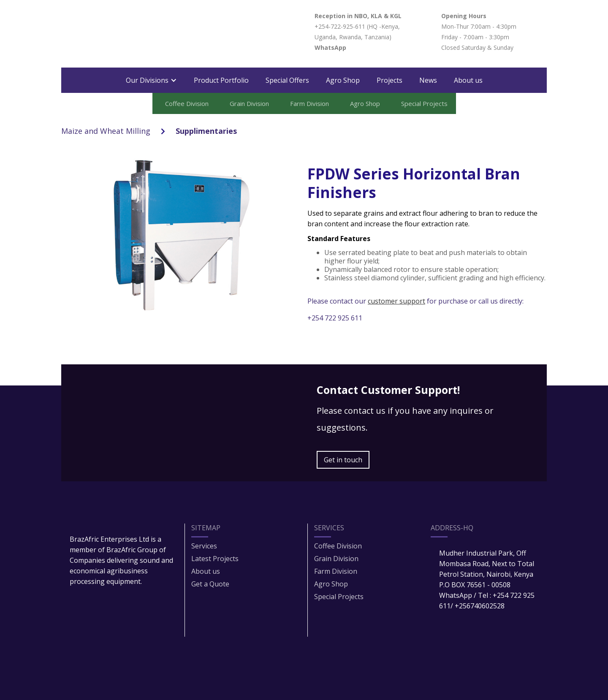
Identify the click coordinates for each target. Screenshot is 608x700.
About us (468, 80)
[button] (151, 80)
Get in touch (343, 460)
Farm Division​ (336, 571)
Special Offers (287, 80)
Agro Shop (343, 80)
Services (204, 546)
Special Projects (339, 597)
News (428, 80)
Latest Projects (215, 559)
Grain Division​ (336, 559)
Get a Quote (210, 584)
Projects (389, 80)
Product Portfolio (221, 80)
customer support (396, 301)
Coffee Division (338, 546)
